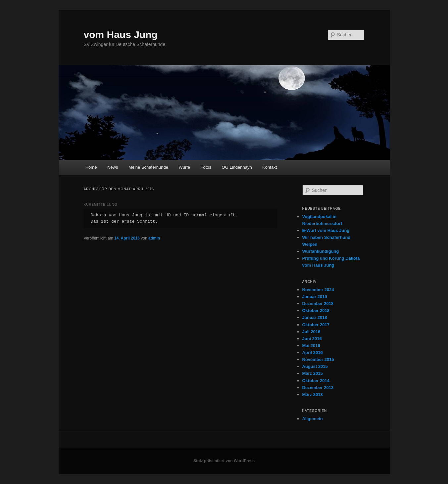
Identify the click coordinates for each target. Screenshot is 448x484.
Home (91, 167)
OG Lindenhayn (237, 167)
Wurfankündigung (321, 251)
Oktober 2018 (316, 310)
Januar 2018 (315, 317)
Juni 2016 (312, 339)
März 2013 (313, 395)
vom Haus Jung (121, 35)
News (113, 167)
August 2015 (315, 366)
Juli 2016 (311, 332)
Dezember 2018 (318, 304)
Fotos (206, 167)
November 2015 (318, 359)
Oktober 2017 (316, 325)
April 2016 (313, 352)
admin (154, 238)
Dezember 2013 (318, 388)
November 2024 (318, 290)
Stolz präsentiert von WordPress (224, 461)
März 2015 (313, 373)
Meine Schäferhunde (148, 167)
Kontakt (270, 167)
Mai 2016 (311, 346)
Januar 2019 (315, 297)
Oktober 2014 (316, 381)
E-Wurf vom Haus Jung (326, 230)
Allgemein (313, 419)
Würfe (184, 167)
